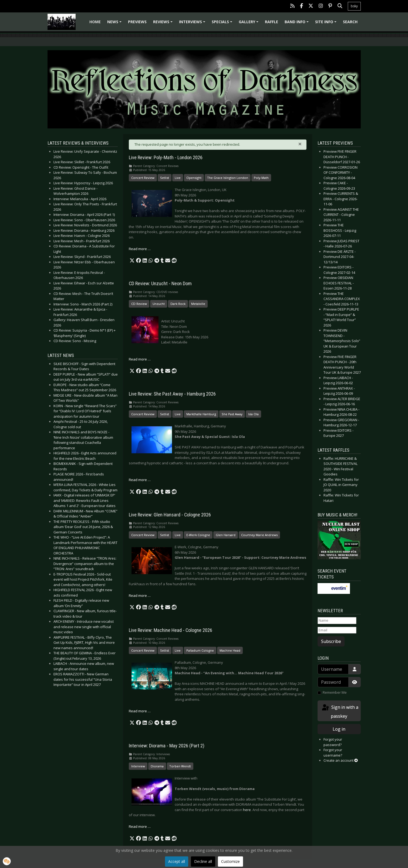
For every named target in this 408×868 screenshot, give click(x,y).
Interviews (193, 24)
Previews (137, 22)
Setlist (165, 178)
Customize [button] (230, 861)
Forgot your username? (333, 753)
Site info (327, 24)
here (247, 810)
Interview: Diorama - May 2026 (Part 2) (167, 746)
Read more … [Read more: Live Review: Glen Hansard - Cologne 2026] (140, 595)
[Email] (337, 630)
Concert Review (143, 178)
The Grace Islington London (228, 178)
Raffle (272, 22)
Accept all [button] (177, 861)
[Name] (337, 621)
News (115, 24)
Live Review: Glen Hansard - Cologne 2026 (170, 515)
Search (350, 22)
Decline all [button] (203, 861)
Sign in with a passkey (340, 711)
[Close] (300, 144)
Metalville (198, 304)
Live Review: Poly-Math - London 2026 (166, 158)
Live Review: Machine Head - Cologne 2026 (171, 630)
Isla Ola (253, 414)
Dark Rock (178, 304)
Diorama (157, 766)
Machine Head (230, 650)
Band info (297, 24)
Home (95, 22)
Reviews (164, 24)
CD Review (139, 304)
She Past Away (232, 414)
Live (178, 178)
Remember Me (335, 692)
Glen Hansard (226, 535)
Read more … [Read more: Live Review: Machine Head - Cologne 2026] (140, 711)
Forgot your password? (333, 742)
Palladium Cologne (200, 650)
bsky (354, 6)
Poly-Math (261, 178)
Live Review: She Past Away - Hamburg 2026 (172, 394)
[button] (132, 261)
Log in (339, 729)
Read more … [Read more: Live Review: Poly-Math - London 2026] (140, 249)
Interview (138, 766)
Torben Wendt (180, 766)
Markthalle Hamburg (201, 414)
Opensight (194, 178)
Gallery (249, 24)
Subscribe (331, 641)
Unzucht (159, 304)
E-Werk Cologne (198, 535)
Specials (223, 24)
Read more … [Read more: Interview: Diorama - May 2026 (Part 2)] (140, 826)
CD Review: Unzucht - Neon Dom (160, 284)
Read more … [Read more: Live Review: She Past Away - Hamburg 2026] (140, 480)
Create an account (341, 760)
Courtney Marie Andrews (259, 535)
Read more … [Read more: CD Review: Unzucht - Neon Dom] (140, 359)
